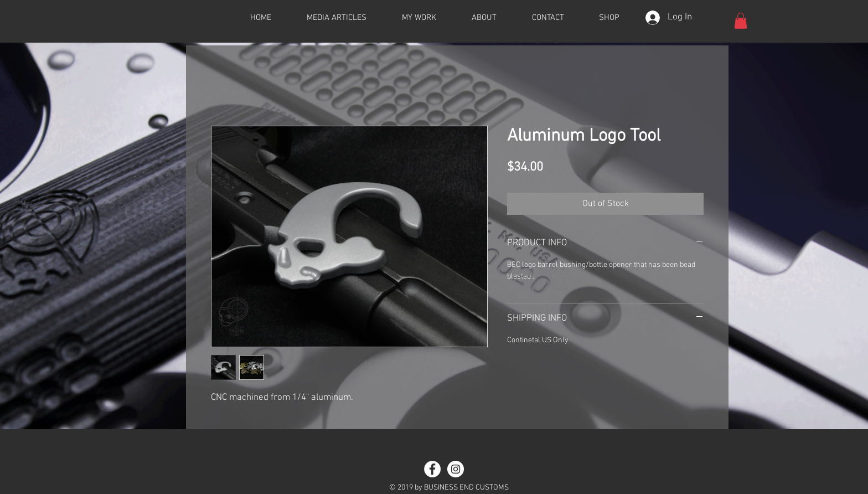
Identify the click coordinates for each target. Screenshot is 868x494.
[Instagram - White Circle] (456, 469)
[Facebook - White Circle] (432, 469)
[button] (741, 21)
